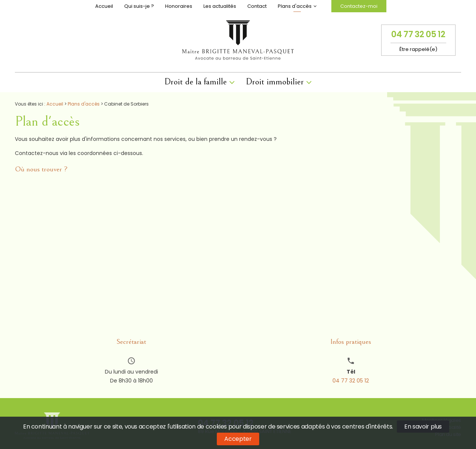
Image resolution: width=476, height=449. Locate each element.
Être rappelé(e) (418, 49)
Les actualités (220, 6)
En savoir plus (423, 427)
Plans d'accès (295, 6)
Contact (257, 6)
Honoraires (179, 6)
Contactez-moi (359, 6)
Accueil (104, 6)
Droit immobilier (275, 82)
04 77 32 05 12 (418, 34)
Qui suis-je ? (139, 6)
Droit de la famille (196, 82)
